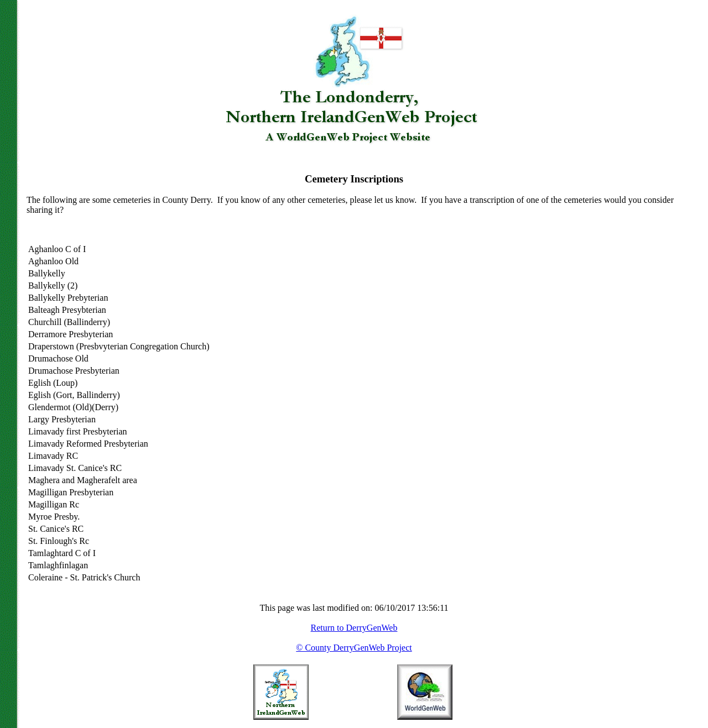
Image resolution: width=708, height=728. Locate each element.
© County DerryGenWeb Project (354, 648)
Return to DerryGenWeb (354, 628)
